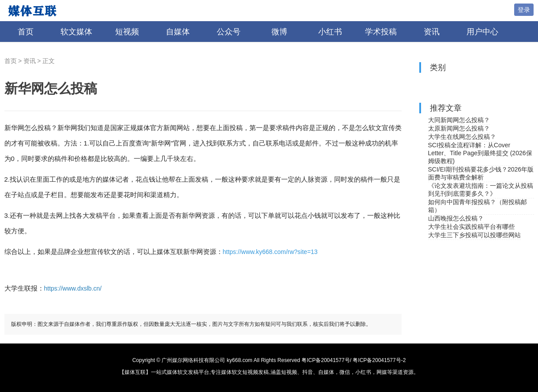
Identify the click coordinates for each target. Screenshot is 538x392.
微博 (279, 32)
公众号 (229, 32)
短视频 (127, 32)
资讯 (432, 32)
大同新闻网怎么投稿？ (459, 120)
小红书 (330, 32)
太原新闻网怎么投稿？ (459, 128)
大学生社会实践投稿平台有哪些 (471, 227)
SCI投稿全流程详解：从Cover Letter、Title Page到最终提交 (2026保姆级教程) (480, 153)
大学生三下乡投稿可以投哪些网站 (474, 235)
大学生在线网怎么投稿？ (462, 137)
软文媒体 (76, 32)
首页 (26, 32)
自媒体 (178, 32)
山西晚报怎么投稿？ (456, 218)
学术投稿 (381, 32)
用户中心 (482, 32)
